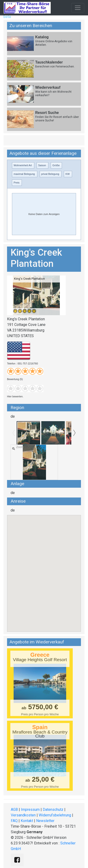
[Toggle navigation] (78, 8)
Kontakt (27, 821)
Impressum (30, 810)
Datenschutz (53, 810)
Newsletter (45, 821)
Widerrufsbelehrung (55, 815)
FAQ (14, 821)
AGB (14, 810)
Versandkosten (23, 815)
